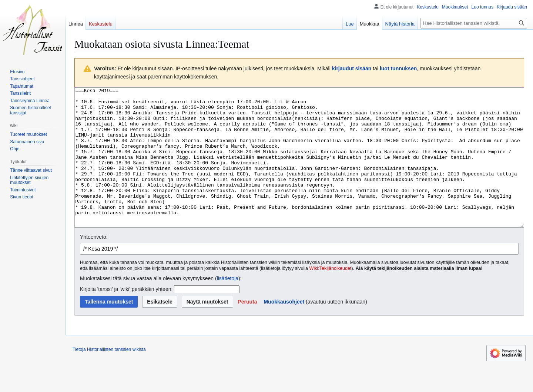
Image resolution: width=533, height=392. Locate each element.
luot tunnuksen (398, 68)
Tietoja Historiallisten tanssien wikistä (109, 377)
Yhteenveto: (94, 265)
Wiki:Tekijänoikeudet (331, 296)
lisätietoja (228, 306)
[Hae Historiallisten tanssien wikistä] (474, 23)
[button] (247, 329)
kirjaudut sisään (352, 68)
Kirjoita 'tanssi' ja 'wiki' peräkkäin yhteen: (126, 317)
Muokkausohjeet (284, 329)
